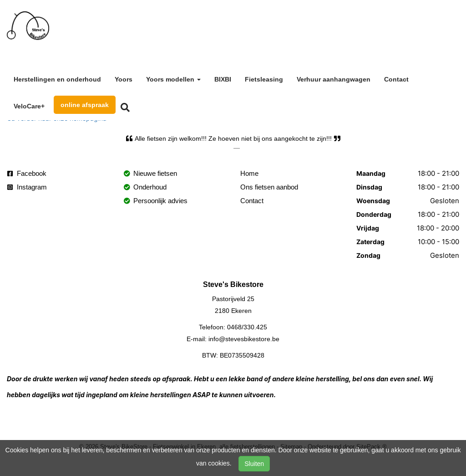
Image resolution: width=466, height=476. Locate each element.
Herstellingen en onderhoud (57, 79)
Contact (396, 79)
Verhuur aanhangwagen (334, 79)
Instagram (27, 187)
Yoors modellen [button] (173, 79)
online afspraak (85, 105)
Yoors (124, 79)
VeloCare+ (29, 106)
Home (249, 173)
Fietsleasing (264, 79)
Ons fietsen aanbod (269, 187)
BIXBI (223, 79)
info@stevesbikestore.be (244, 339)
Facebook (27, 173)
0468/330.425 (247, 327)
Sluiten (254, 464)
